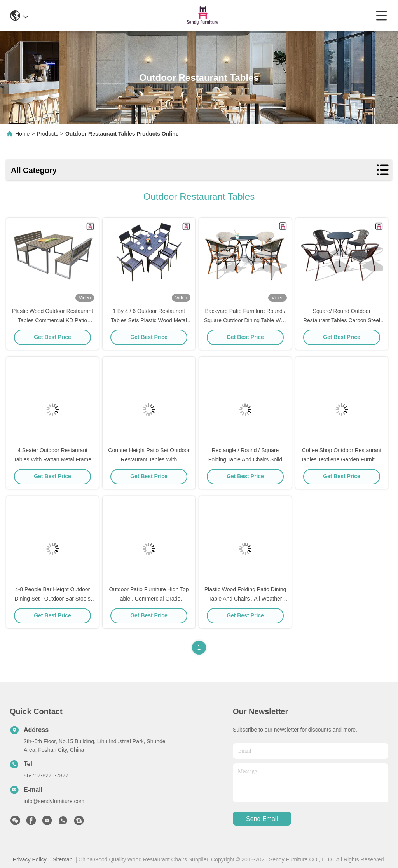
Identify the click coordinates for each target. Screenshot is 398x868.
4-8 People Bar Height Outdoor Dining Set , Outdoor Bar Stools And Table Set (52, 599)
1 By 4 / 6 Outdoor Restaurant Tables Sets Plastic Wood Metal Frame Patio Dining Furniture (149, 320)
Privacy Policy (30, 859)
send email (262, 819)
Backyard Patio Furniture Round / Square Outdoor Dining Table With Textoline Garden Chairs (245, 320)
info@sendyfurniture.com (54, 801)
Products (48, 134)
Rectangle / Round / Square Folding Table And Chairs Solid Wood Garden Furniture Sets (245, 459)
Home (22, 134)
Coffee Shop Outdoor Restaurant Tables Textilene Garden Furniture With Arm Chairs (342, 459)
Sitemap (62, 859)
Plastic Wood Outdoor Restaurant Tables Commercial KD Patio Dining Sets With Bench (52, 320)
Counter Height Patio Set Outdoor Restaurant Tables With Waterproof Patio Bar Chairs (149, 459)
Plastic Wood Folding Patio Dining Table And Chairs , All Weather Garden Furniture (245, 599)
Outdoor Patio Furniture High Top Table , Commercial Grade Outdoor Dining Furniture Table (149, 599)
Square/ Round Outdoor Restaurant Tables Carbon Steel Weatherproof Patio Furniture (342, 320)
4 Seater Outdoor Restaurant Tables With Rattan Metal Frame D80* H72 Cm (52, 459)
